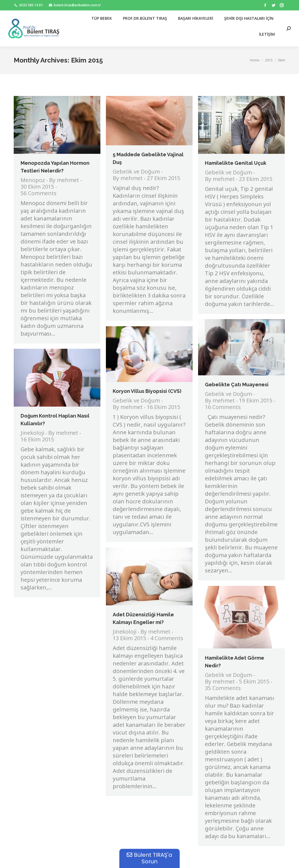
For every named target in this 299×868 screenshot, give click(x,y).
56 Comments (39, 194)
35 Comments (223, 689)
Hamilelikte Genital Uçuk (236, 163)
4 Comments (167, 639)
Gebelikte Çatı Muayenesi (237, 385)
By (64, 181)
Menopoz (33, 181)
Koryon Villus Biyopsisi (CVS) (147, 391)
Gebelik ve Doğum (136, 172)
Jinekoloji (32, 433)
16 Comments (223, 408)
